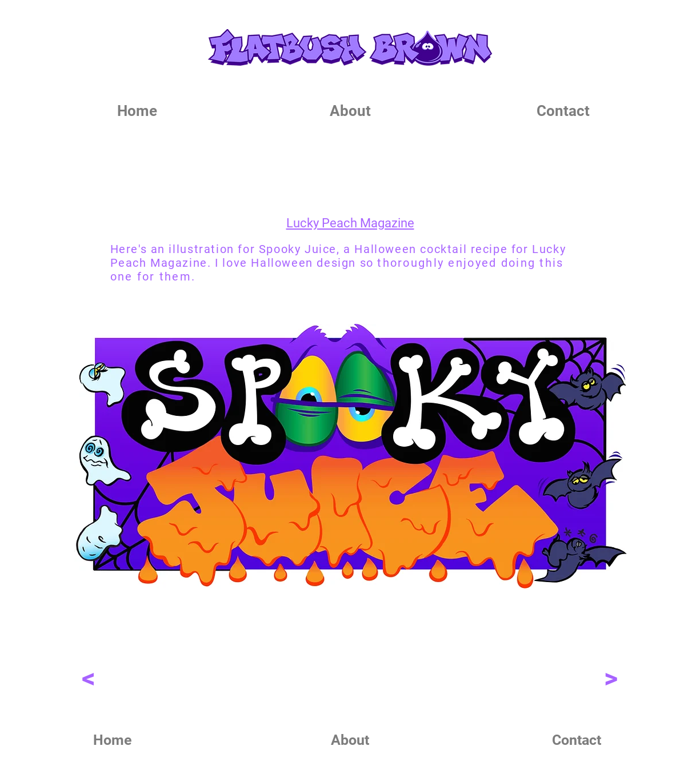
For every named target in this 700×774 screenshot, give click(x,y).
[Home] (113, 740)
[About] (350, 740)
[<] (89, 678)
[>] (611, 678)
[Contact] (577, 740)
